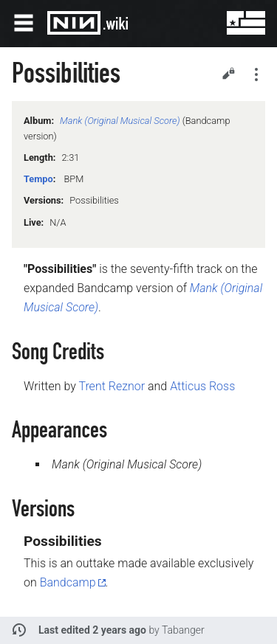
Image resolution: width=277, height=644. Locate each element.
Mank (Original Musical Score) (120, 121)
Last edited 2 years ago (92, 630)
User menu (236, 23)
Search (200, 23)
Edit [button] (228, 73)
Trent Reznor (112, 386)
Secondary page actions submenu (256, 75)
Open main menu (24, 23)
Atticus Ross (202, 386)
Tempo (38, 179)
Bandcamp (68, 582)
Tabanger (183, 630)
